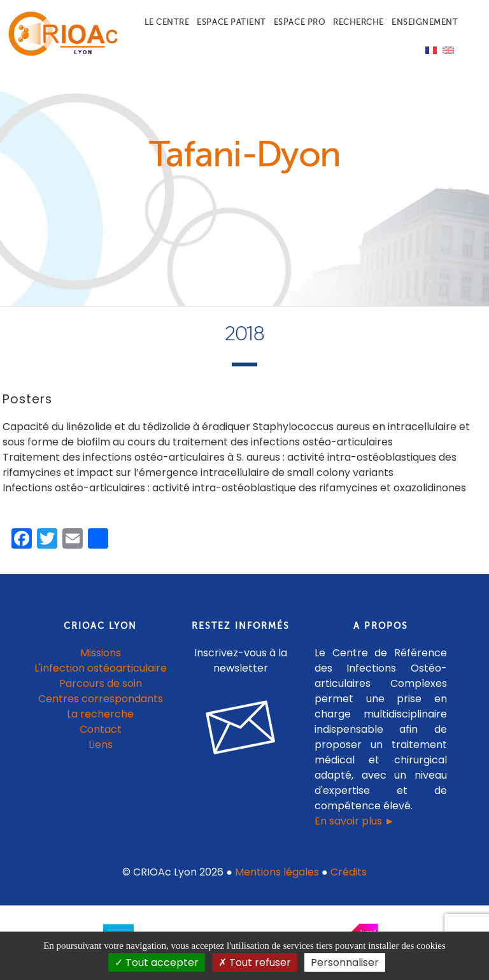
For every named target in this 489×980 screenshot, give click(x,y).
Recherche (358, 22)
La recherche (100, 714)
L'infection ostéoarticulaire (101, 668)
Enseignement (425, 22)
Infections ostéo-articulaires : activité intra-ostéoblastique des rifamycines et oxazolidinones (234, 488)
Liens (101, 745)
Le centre (167, 22)
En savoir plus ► (355, 821)
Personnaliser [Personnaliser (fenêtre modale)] (345, 962)
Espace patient (231, 22)
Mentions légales (277, 872)
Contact (101, 729)
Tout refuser (255, 962)
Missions (101, 653)
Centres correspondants (101, 699)
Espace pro (300, 22)
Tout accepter (157, 962)
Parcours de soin (101, 683)
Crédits (349, 872)
